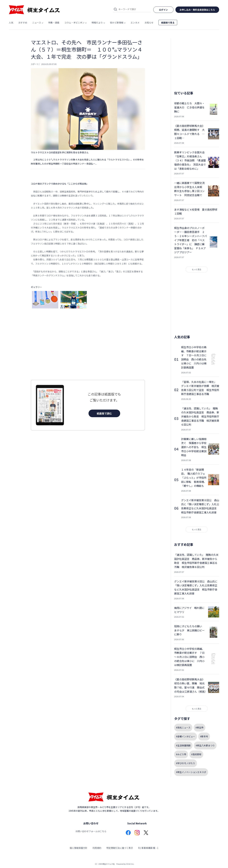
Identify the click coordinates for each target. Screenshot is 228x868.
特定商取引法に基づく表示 (120, 848)
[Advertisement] (88, 345)
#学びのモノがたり (186, 763)
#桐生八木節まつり (205, 745)
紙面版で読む (104, 413)
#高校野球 (196, 754)
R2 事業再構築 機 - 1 (148, 848)
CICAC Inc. (130, 864)
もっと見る (197, 269)
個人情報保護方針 (79, 848)
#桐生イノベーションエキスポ (191, 772)
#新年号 (204, 736)
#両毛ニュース (183, 728)
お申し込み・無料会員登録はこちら (197, 10)
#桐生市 (199, 728)
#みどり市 (181, 754)
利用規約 (97, 848)
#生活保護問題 (183, 745)
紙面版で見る (168, 23)
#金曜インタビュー (186, 736)
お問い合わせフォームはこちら (91, 831)
